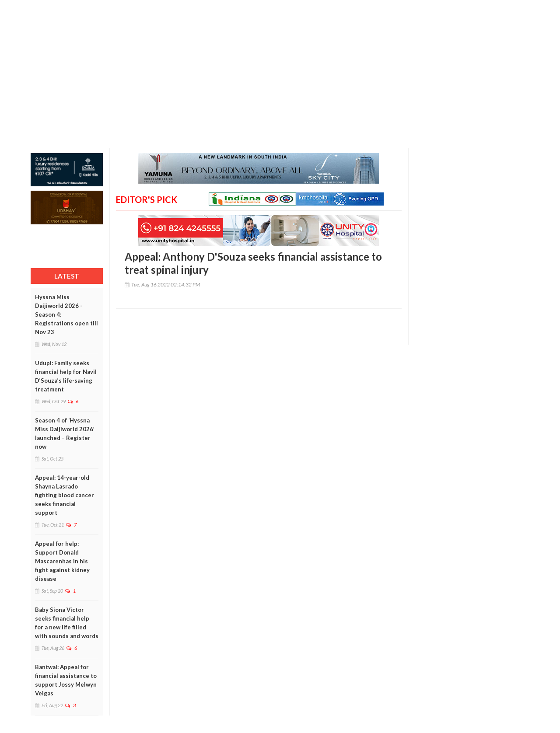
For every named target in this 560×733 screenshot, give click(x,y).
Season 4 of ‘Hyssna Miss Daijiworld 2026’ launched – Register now (65, 433)
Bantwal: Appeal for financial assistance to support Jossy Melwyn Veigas (66, 680)
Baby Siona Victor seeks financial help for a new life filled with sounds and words (67, 623)
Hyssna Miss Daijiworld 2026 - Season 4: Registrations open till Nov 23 (66, 314)
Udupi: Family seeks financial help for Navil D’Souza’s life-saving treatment (66, 376)
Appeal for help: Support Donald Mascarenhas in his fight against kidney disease (62, 561)
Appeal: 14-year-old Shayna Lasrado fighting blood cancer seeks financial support (65, 495)
